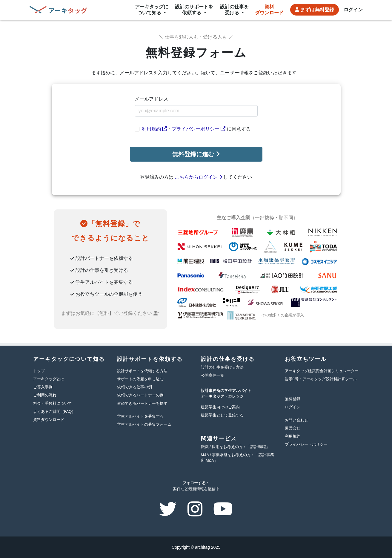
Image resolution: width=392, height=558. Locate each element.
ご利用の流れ (45, 395)
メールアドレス (151, 99)
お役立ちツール (306, 359)
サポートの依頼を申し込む (140, 379)
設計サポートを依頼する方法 (142, 371)
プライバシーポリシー (199, 129)
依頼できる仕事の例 (134, 387)
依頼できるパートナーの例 (140, 395)
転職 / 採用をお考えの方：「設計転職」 (236, 447)
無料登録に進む (196, 154)
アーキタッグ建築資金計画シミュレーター (322, 371)
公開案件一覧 (213, 375)
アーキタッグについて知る (152, 10)
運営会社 (293, 428)
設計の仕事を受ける (234, 10)
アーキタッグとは (49, 379)
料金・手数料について (53, 403)
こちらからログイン (198, 177)
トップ (39, 371)
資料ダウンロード (269, 10)
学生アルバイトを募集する (140, 416)
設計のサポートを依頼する (194, 10)
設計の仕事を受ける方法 (222, 367)
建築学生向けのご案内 (220, 407)
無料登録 (314, 10)
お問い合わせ (296, 420)
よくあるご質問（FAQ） (54, 411)
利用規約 (154, 129)
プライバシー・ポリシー (306, 444)
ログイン (353, 10)
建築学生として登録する (222, 415)
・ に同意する (196, 129)
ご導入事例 (43, 387)
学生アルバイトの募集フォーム (144, 424)
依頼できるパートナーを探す (142, 403)
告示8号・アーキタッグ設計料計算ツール (321, 379)
